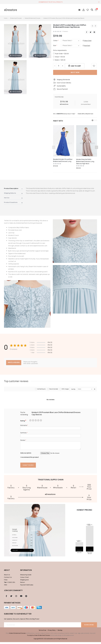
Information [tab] (26, 572)
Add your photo (26, 455)
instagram (16, 598)
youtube (21, 598)
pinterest (26, 598)
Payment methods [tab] (12, 605)
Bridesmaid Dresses (16, 18)
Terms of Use (42, 632)
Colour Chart (25, 579)
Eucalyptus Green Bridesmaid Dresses (39, 637)
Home (6, 18)
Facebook (87, 32)
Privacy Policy (52, 632)
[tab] (13, 190)
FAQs (6, 582)
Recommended (54, 390)
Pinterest (94, 32)
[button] (92, 121)
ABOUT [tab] (7, 572)
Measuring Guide (26, 577)
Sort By (73, 390)
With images (65, 390)
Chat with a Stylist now (85, 115)
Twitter (90, 32)
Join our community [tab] (13, 592)
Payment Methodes (27, 587)
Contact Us (8, 579)
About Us (7, 577)
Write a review (14, 363)
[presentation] (96, 148)
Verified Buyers (41, 390)
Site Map (60, 632)
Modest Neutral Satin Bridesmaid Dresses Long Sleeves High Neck (85, 163)
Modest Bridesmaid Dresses (33, 18)
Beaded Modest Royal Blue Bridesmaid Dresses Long (63, 161)
